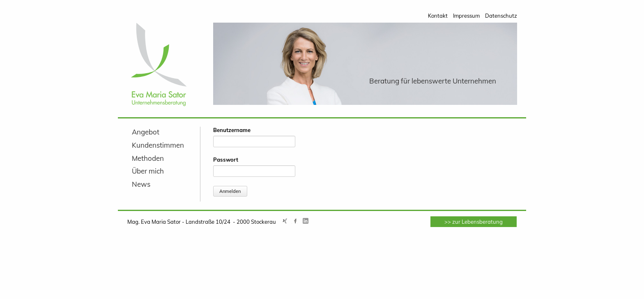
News (141, 184)
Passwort (226, 160)
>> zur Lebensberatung (474, 222)
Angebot (146, 132)
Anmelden (230, 191)
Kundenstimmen (158, 145)
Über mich (148, 171)
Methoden (148, 158)
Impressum (466, 16)
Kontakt (438, 16)
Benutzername (232, 130)
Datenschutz (501, 16)
